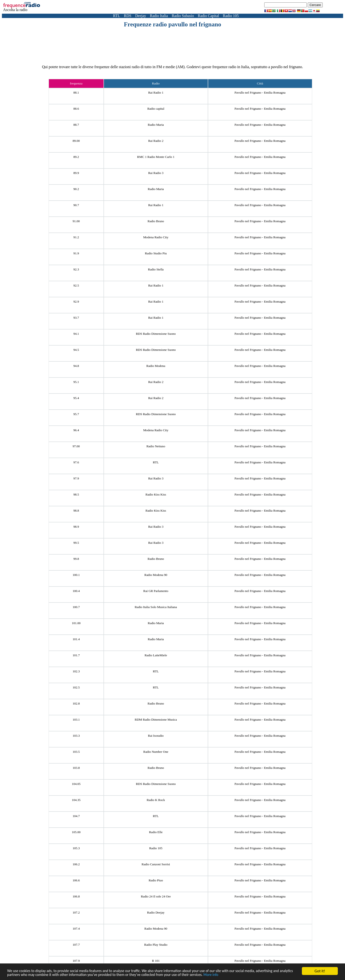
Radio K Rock (156, 800)
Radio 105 (231, 16)
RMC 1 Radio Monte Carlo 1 (156, 157)
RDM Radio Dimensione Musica (156, 720)
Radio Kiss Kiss (156, 494)
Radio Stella (156, 269)
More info (253, 975)
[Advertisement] (172, 41)
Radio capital (156, 109)
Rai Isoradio (156, 736)
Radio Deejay (156, 912)
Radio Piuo (156, 880)
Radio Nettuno (156, 446)
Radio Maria (156, 125)
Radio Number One (156, 752)
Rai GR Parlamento (156, 591)
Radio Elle (156, 832)
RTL (117, 16)
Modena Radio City (156, 237)
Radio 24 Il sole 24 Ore (156, 896)
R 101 (156, 961)
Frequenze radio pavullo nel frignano (172, 24)
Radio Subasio (183, 16)
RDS (128, 16)
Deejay (141, 16)
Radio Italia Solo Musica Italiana (156, 607)
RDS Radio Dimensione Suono (156, 334)
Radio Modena (156, 366)
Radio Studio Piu (156, 253)
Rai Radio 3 (156, 173)
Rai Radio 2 (156, 141)
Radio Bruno (156, 221)
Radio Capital (208, 16)
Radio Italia (159, 16)
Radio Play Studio (156, 945)
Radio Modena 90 (156, 575)
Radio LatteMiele (156, 655)
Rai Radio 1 (156, 93)
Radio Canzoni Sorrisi (156, 864)
